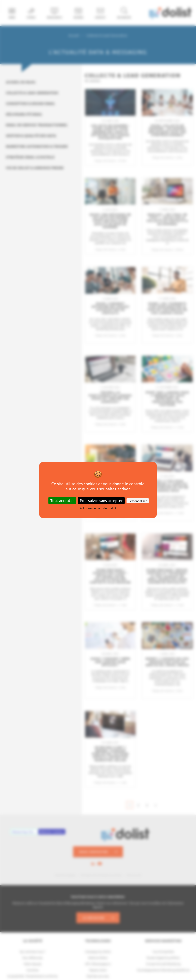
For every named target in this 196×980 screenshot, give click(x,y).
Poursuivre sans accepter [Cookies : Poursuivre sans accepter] (101, 500)
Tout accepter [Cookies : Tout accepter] (62, 500)
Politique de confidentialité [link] (98, 508)
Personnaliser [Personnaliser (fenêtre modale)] (138, 501)
